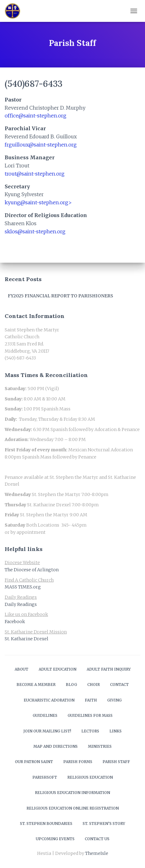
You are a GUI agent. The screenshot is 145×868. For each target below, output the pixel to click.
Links (116, 731)
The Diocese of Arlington (32, 570)
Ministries (100, 746)
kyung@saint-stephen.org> (38, 202)
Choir (94, 684)
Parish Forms (78, 762)
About (22, 669)
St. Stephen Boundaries (46, 823)
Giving (114, 700)
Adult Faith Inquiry (109, 669)
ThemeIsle (97, 853)
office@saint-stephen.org (36, 116)
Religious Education (90, 777)
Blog (71, 684)
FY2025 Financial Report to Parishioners (60, 296)
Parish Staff (116, 762)
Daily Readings (21, 604)
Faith (91, 700)
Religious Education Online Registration (73, 808)
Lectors (90, 731)
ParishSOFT (45, 777)
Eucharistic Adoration (49, 700)
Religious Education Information (72, 793)
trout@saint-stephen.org (35, 174)
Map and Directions (56, 746)
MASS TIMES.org (23, 587)
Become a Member (36, 684)
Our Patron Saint (34, 762)
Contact (119, 684)
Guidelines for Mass (90, 715)
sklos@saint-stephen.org (35, 231)
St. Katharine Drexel (27, 639)
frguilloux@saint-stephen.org (41, 145)
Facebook (15, 622)
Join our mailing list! (47, 731)
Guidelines (45, 715)
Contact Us (97, 839)
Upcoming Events (55, 839)
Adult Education (58, 669)
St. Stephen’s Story (104, 823)
